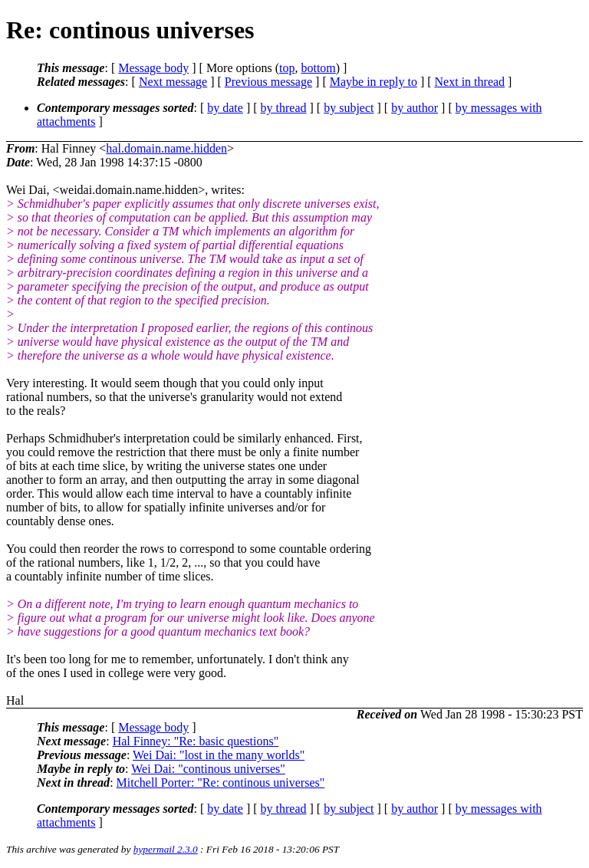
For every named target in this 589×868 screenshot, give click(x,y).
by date (225, 108)
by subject (349, 108)
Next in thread (470, 82)
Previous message (268, 82)
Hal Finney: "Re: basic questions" (196, 741)
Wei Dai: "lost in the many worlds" (219, 755)
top (287, 68)
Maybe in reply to (373, 82)
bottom (318, 68)
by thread (284, 108)
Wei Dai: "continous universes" (208, 769)
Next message (173, 82)
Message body (153, 68)
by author (415, 108)
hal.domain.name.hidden (166, 148)
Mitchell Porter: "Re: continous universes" (221, 783)
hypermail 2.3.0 (166, 849)
